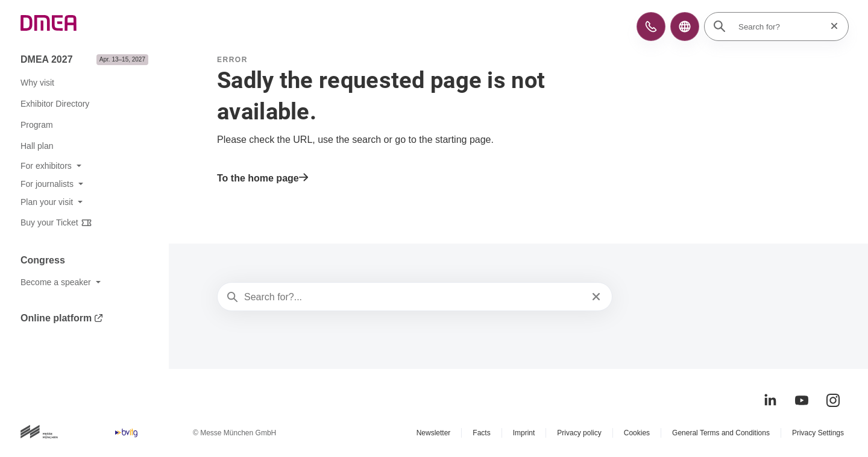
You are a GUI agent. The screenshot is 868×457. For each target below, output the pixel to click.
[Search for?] (780, 27)
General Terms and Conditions (721, 433)
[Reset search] (831, 26)
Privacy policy (579, 433)
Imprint (524, 433)
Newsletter (434, 433)
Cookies (637, 433)
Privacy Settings (818, 433)
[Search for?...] (414, 297)
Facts (481, 433)
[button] (651, 27)
